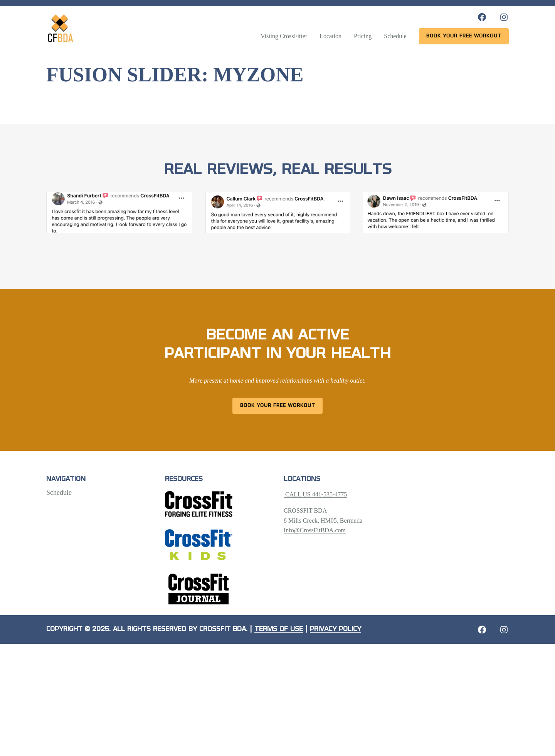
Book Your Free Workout (278, 406)
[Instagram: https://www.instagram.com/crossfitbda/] (504, 17)
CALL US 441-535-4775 (315, 494)
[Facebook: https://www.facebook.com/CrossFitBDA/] (482, 17)
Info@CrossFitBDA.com (315, 530)
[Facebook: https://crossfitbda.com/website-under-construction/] (482, 630)
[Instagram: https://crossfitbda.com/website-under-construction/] (504, 630)
